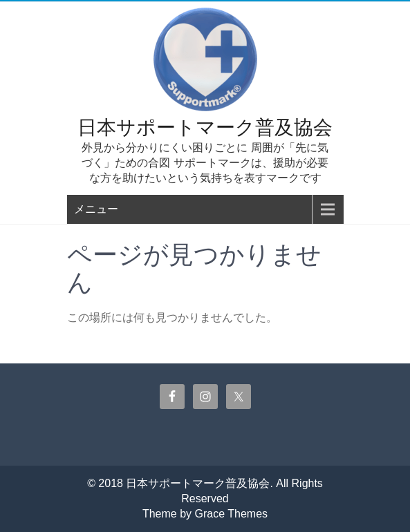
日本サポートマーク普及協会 (205, 127)
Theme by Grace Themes (205, 514)
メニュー (96, 209)
